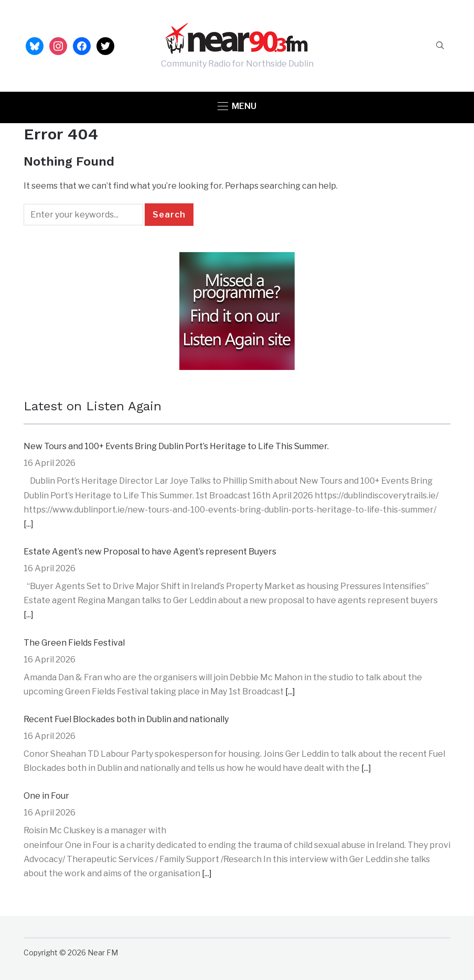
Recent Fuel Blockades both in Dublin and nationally (126, 719)
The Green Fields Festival (74, 643)
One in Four (46, 796)
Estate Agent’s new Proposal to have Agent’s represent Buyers (150, 552)
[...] (29, 524)
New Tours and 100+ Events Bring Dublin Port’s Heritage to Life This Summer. (176, 446)
